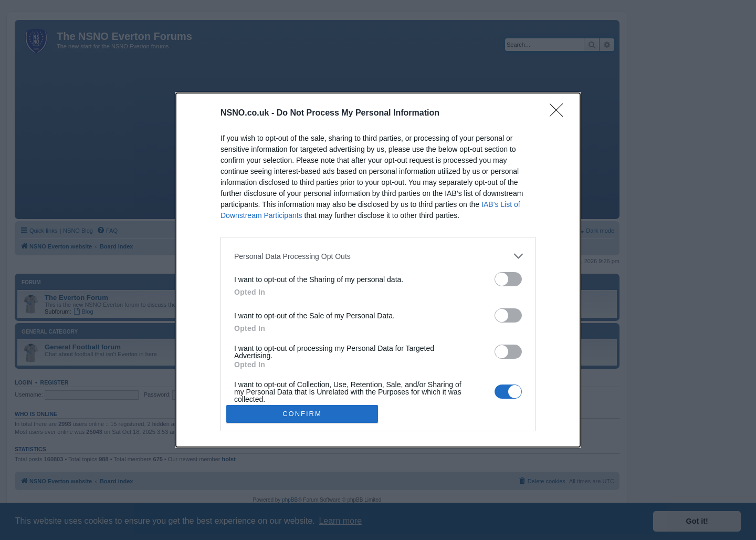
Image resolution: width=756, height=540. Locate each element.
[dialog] (378, 270)
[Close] (560, 113)
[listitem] (378, 256)
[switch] (508, 279)
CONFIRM (302, 413)
